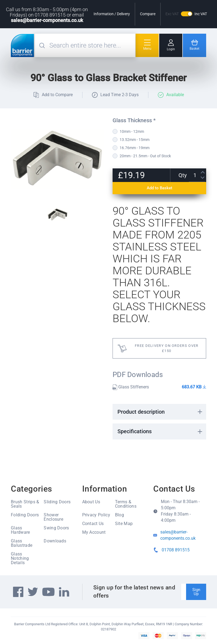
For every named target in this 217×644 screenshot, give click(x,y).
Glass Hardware (20, 530)
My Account (94, 532)
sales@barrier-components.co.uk (47, 20)
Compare (148, 14)
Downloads (55, 541)
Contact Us (93, 524)
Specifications (135, 431)
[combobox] (92, 45)
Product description (141, 412)
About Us (91, 502)
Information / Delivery (112, 14)
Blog (119, 515)
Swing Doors (56, 528)
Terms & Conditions (126, 504)
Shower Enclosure (53, 517)
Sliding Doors (57, 502)
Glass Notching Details (20, 558)
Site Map (124, 524)
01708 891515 (176, 550)
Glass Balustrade (22, 543)
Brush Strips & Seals (25, 504)
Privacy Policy (96, 515)
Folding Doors (25, 515)
